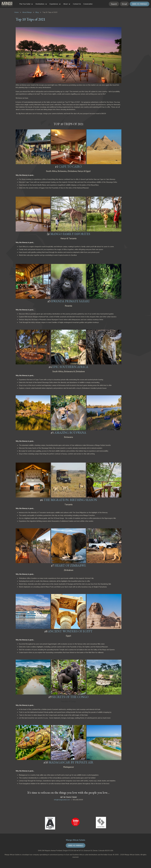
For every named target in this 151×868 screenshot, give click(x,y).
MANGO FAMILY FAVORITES (70, 234)
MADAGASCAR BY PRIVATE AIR (71, 762)
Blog (37, 12)
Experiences (54, 4)
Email (124, 4)
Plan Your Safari (25, 4)
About (66, 4)
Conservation (88, 4)
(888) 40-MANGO (140, 4)
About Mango (27, 12)
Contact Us (77, 4)
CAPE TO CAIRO (70, 167)
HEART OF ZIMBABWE (70, 565)
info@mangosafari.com (62, 800)
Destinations (40, 4)
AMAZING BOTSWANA (70, 433)
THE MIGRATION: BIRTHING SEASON (70, 500)
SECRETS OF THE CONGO (70, 697)
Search (114, 4)
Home (17, 12)
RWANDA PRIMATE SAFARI (70, 301)
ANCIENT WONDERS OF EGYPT (70, 631)
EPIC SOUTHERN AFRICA (70, 367)
